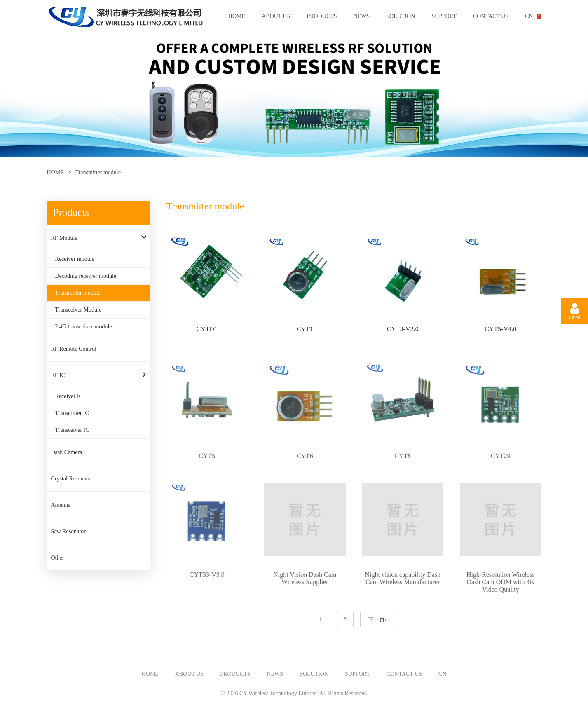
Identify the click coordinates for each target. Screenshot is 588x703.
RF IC (58, 375)
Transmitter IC (72, 413)
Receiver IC (69, 396)
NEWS (362, 16)
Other (58, 558)
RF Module (64, 238)
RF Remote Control (74, 349)
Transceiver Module (78, 310)
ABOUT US (276, 16)
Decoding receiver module (86, 276)
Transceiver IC (72, 430)
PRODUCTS (322, 16)
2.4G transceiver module (84, 327)
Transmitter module (98, 172)
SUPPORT (444, 16)
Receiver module (75, 259)
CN (529, 16)
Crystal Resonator (72, 479)
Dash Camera (67, 452)
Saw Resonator (68, 531)
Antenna (61, 505)
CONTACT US (491, 16)
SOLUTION (401, 16)
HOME (237, 16)
